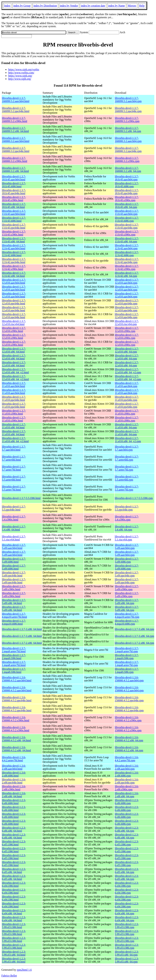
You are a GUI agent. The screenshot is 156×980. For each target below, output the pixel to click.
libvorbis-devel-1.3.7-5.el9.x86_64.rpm (127, 602)
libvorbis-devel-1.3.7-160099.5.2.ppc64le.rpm (128, 110)
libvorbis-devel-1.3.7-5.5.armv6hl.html (14, 478)
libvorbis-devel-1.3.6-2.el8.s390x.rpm (127, 788)
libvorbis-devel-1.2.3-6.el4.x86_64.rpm (127, 912)
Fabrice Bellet (9, 976)
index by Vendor (69, 6)
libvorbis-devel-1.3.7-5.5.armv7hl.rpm (127, 488)
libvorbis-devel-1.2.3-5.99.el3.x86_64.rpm (127, 953)
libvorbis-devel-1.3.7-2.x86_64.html (22, 643)
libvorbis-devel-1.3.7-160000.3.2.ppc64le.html (16, 150)
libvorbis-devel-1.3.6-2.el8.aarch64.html (14, 767)
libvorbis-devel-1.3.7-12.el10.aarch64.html (14, 281)
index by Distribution (45, 6)
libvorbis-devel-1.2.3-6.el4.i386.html (14, 884)
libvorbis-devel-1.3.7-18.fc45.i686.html (14, 185)
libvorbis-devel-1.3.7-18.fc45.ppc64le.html (14, 192)
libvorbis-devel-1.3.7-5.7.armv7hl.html (14, 468)
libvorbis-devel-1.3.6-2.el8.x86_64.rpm (127, 795)
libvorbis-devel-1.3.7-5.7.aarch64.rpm (127, 448)
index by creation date (93, 6)
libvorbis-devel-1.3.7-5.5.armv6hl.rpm (127, 478)
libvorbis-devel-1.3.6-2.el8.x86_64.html (14, 795)
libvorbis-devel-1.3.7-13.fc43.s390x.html (14, 233)
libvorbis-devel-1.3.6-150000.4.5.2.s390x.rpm (128, 719)
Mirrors (132, 6)
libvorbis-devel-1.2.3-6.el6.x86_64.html (14, 829)
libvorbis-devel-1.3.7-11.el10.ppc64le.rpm (127, 398)
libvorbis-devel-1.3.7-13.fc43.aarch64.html (14, 212)
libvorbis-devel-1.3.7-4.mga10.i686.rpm (127, 622)
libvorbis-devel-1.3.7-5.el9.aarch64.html (14, 546)
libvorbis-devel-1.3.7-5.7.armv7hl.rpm (127, 468)
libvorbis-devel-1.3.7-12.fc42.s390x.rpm (127, 268)
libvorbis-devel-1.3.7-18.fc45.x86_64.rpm (127, 206)
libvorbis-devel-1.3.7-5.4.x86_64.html (14, 528)
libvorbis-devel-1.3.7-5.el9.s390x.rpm (127, 588)
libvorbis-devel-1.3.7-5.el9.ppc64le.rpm (127, 574)
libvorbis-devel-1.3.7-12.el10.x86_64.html (14, 350)
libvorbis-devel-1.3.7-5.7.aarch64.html (14, 448)
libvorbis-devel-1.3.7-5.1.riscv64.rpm (127, 538)
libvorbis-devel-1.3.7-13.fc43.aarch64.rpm (127, 212)
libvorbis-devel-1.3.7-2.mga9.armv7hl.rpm (127, 650)
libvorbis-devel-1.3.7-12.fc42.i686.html (14, 254)
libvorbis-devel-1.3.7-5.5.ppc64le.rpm (127, 508)
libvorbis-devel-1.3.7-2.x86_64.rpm (134, 643)
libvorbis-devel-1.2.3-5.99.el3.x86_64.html (14, 953)
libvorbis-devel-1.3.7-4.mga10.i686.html (14, 622)
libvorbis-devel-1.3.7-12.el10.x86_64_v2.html (15, 371)
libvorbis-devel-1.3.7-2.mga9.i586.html (14, 657)
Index (7, 6)
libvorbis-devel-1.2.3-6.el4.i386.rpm (127, 884)
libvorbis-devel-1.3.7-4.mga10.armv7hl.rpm (127, 615)
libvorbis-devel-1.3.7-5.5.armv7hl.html (14, 488)
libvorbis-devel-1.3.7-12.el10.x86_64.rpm (127, 350)
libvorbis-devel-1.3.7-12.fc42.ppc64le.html (14, 261)
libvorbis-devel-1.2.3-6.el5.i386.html (14, 843)
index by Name (117, 6)
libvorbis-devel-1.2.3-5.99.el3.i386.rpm (127, 926)
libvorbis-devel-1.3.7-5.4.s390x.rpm (127, 518)
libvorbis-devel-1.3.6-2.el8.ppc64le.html (14, 781)
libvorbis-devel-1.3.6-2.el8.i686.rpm (127, 774)
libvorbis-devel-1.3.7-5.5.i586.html (21, 498)
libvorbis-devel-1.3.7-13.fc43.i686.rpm (127, 219)
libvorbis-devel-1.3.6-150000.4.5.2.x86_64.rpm (129, 739)
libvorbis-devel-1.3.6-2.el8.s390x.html (14, 788)
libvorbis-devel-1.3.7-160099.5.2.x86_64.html (15, 130)
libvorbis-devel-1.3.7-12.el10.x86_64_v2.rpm (128, 371)
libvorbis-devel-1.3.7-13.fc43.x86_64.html (14, 240)
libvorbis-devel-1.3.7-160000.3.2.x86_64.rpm (128, 170)
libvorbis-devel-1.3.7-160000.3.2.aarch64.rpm (128, 140)
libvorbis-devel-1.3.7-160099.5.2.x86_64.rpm (128, 130)
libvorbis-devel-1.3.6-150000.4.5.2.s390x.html (16, 719)
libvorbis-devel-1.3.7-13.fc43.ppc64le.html (14, 226)
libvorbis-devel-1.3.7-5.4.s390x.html (14, 518)
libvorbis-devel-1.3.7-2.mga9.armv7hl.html (14, 650)
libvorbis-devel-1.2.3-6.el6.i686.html (14, 802)
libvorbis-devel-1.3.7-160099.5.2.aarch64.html (16, 100)
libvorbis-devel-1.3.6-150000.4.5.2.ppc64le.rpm (129, 699)
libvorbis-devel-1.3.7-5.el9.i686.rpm (127, 560)
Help (142, 6)
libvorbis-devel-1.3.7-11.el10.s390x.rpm (127, 412)
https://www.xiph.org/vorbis (24, 69)
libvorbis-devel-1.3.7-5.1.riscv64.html (14, 538)
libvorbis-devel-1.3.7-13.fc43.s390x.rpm (127, 233)
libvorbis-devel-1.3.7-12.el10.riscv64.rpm (127, 323)
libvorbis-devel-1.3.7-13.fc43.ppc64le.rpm (127, 226)
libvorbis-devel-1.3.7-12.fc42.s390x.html (14, 268)
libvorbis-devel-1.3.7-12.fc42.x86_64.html (14, 274)
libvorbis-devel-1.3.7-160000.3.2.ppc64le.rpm (128, 150)
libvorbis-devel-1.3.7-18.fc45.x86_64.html (14, 206)
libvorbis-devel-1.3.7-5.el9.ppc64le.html (14, 574)
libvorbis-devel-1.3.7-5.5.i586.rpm (134, 498)
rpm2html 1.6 (24, 970)
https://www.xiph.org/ (20, 76)
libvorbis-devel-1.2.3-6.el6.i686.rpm (127, 802)
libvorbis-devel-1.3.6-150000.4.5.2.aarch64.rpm (129, 679)
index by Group (22, 6)
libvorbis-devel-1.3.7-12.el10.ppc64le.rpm (127, 302)
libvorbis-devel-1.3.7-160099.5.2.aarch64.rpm (128, 100)
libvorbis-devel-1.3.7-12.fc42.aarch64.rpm (127, 247)
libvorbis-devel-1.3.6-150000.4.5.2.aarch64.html (17, 679)
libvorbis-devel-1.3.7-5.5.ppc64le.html (14, 508)
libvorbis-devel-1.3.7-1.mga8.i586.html (14, 670)
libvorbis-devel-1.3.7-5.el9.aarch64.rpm (127, 546)
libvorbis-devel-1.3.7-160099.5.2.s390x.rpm (127, 120)
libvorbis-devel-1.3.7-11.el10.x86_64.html (14, 426)
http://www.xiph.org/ (20, 79)
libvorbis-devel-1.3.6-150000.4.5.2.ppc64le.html (17, 699)
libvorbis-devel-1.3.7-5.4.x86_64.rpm (127, 528)
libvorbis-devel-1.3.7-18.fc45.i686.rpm (127, 185)
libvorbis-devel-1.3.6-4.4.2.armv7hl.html (14, 759)
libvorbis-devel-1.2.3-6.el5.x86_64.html (14, 871)
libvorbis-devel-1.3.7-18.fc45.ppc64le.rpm (127, 192)
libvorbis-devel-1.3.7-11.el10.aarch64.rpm (127, 385)
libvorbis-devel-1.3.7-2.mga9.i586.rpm (127, 657)
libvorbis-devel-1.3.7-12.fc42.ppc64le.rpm (127, 261)
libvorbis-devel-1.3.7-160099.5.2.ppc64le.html (16, 110)
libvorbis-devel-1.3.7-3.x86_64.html (22, 629)
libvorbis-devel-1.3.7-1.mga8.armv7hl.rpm (127, 664)
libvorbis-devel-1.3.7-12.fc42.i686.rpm (127, 254)
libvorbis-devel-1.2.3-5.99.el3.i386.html (14, 926)
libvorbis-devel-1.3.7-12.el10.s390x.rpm (127, 330)
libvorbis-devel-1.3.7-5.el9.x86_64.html (14, 602)
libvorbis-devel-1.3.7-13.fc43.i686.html (14, 219)
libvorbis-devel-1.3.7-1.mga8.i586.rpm (127, 670)
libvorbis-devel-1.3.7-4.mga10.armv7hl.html (14, 615)
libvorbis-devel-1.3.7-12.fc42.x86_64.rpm (127, 274)
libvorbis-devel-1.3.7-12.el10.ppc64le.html (14, 302)
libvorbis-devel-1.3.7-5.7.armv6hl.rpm (127, 458)
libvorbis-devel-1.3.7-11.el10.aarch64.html (14, 385)
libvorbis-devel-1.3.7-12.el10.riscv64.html (14, 323)
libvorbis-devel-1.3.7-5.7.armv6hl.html (14, 458)
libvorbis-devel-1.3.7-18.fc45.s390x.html (14, 199)
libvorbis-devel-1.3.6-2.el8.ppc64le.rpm (127, 781)
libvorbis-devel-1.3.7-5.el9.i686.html (14, 560)
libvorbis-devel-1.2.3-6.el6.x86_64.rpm (127, 829)
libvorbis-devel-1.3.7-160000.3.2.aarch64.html (16, 140)
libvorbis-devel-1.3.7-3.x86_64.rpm (134, 629)
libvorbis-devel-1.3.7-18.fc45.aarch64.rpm (127, 178)
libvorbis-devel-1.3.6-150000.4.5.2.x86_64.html (16, 739)
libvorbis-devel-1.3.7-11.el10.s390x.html (14, 412)
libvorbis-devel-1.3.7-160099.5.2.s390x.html (15, 120)
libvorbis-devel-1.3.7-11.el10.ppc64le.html (14, 398)
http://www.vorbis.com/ (21, 73)
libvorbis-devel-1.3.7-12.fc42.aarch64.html (14, 247)
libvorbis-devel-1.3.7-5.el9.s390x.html (14, 588)
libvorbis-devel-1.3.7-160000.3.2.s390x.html (15, 160)
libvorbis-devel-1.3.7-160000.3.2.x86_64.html (15, 170)
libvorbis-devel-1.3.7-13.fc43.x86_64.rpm (127, 240)
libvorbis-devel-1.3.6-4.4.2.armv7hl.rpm (127, 759)
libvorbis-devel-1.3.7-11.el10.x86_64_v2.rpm (128, 440)
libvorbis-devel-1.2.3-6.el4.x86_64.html (14, 912)
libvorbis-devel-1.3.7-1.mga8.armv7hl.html (14, 664)
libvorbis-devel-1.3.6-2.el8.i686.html (14, 774)
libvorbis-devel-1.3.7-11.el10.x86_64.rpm (127, 426)
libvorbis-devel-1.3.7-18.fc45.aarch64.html (14, 178)
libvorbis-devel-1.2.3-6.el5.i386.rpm (127, 843)
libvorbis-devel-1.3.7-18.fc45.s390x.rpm (127, 199)
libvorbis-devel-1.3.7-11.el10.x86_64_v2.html (15, 440)
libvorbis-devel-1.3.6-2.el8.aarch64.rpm (127, 767)
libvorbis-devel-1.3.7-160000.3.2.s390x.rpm (127, 160)
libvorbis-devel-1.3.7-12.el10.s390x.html (14, 330)
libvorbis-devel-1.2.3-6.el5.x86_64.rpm (127, 871)
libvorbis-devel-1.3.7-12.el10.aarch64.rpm (127, 281)
